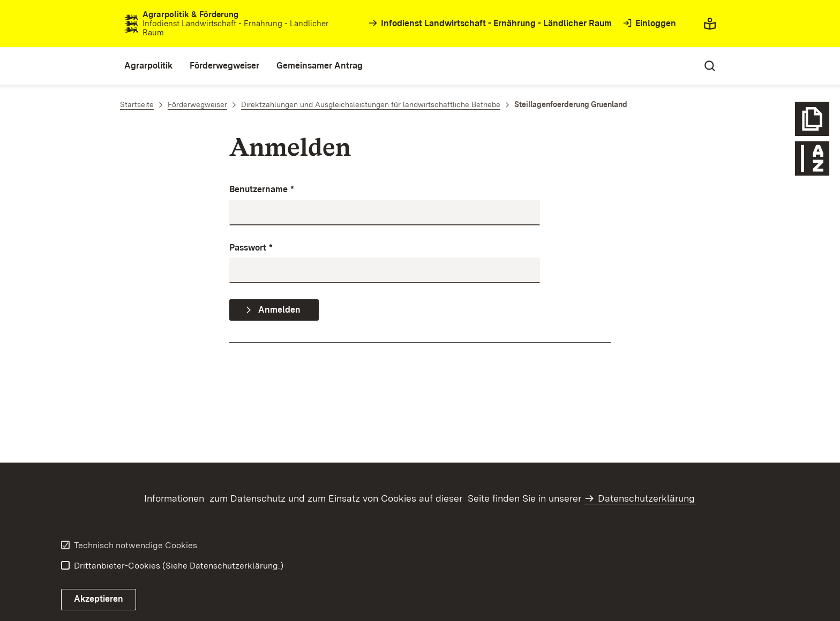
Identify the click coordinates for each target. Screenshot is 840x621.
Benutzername (262, 190)
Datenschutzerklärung (646, 498)
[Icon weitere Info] (812, 119)
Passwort (251, 248)
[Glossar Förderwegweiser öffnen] (812, 158)
